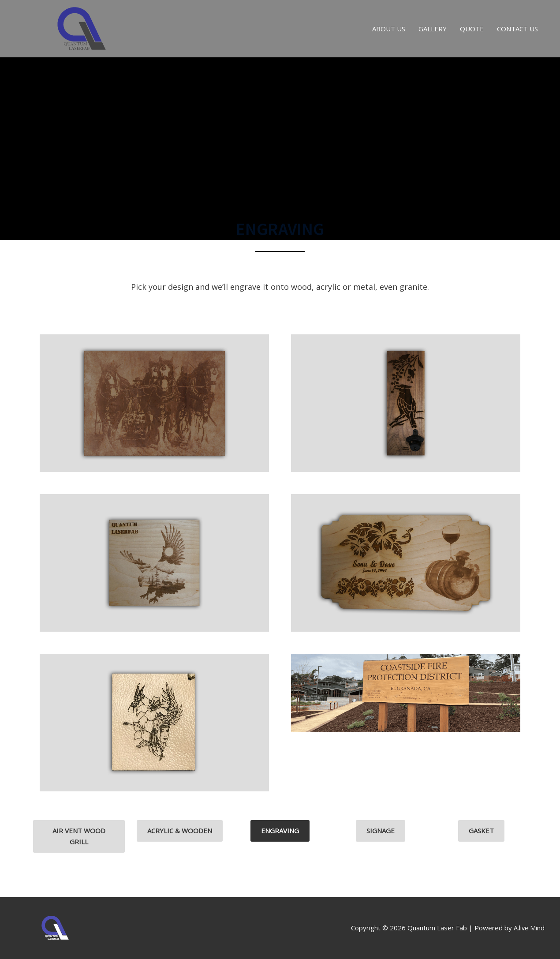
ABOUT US (389, 29)
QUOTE (472, 29)
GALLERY (433, 29)
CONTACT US (517, 29)
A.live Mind (529, 928)
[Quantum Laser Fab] (82, 28)
